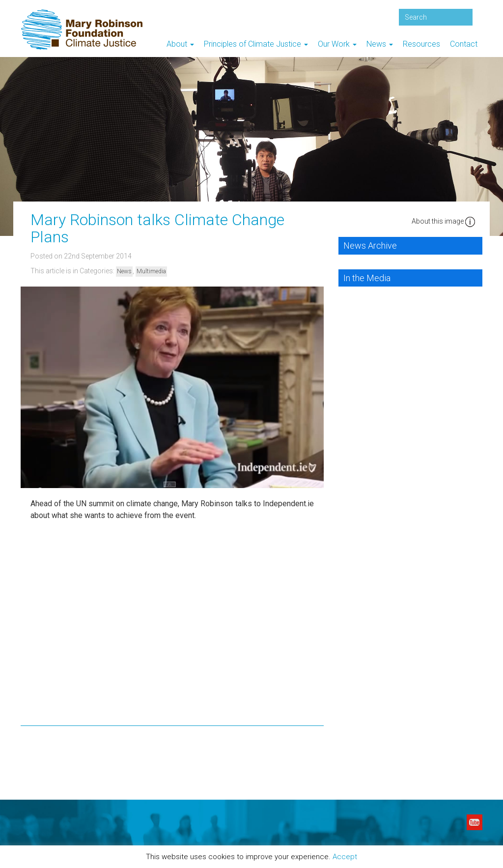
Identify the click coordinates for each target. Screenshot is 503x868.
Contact (464, 44)
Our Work (337, 44)
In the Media (367, 278)
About (180, 44)
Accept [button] (345, 857)
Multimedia (151, 271)
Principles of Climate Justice (256, 44)
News (380, 44)
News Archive (370, 246)
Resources (421, 44)
